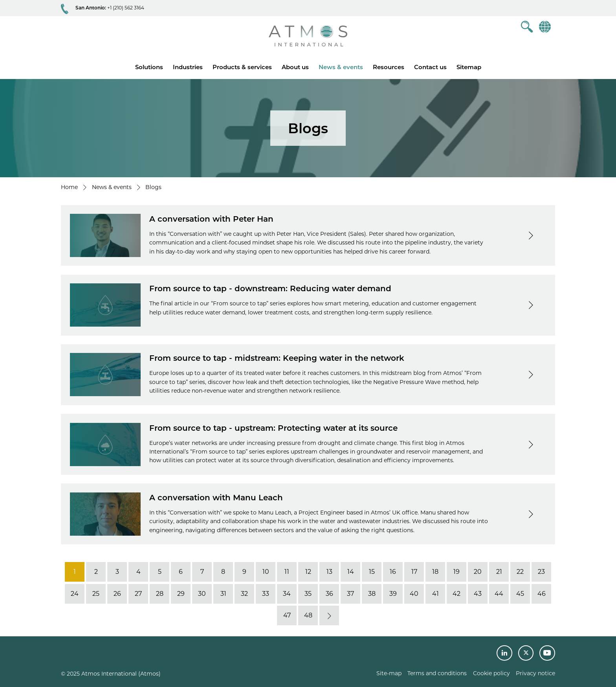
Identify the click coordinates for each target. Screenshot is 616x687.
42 (456, 594)
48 (308, 615)
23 (541, 572)
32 (244, 594)
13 (329, 572)
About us (295, 67)
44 (499, 594)
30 (202, 594)
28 (160, 594)
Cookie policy (491, 673)
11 (287, 572)
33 (266, 594)
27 (138, 594)
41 (435, 594)
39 (393, 594)
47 (287, 615)
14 (351, 572)
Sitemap (469, 67)
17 (414, 572)
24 (75, 594)
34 (287, 594)
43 (478, 594)
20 (478, 572)
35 (308, 594)
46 (542, 594)
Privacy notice (535, 673)
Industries (188, 67)
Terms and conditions (437, 673)
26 (117, 594)
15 (372, 572)
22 (520, 572)
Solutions (149, 67)
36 (329, 594)
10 (266, 572)
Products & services (242, 67)
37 (350, 594)
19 (456, 572)
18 (435, 572)
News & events (341, 67)
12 (308, 572)
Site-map (389, 673)
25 (96, 594)
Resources (389, 67)
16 (393, 572)
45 (520, 594)
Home (69, 187)
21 (499, 572)
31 (223, 594)
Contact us (430, 67)
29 (181, 594)
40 (414, 594)
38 (372, 594)
